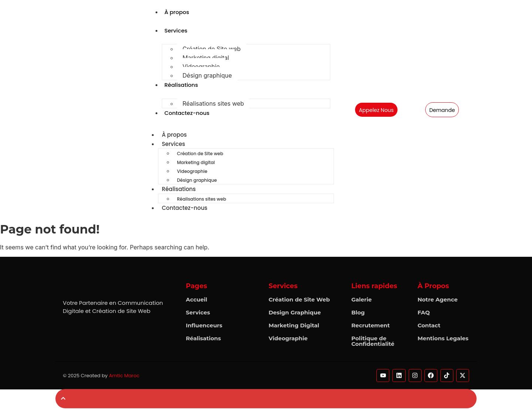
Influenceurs (204, 326)
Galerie (362, 300)
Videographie (201, 67)
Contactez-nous (187, 113)
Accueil (197, 300)
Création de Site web (212, 49)
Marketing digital (206, 58)
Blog (358, 313)
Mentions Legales (443, 339)
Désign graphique (207, 76)
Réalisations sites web (213, 104)
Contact (429, 326)
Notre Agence (438, 300)
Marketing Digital (294, 326)
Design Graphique (295, 313)
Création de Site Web (299, 300)
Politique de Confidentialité (373, 342)
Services (176, 30)
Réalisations (181, 85)
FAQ (424, 313)
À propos (177, 12)
